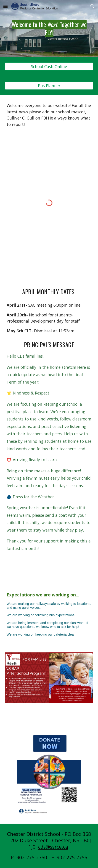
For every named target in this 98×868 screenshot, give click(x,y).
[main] (49, 28)
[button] (5, 6)
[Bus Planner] (49, 86)
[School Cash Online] (49, 67)
